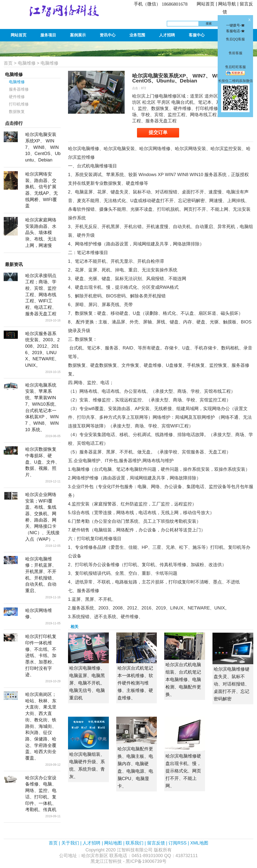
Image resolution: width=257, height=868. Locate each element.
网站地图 (113, 843)
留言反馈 (156, 843)
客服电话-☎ (235, 31)
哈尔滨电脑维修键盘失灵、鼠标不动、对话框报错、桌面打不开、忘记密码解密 (232, 684)
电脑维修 (27, 63)
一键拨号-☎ (235, 25)
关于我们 (70, 843)
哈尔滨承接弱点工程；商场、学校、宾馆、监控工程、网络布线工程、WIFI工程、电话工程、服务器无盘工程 (41, 295)
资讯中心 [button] (108, 35)
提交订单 (158, 132)
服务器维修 (19, 89)
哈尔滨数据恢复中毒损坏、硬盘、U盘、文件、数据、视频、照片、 (42, 462)
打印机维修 (19, 104)
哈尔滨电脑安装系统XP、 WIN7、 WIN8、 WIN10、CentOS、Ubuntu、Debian (43, 147)
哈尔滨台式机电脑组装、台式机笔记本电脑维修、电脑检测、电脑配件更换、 (183, 680)
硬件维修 (17, 97)
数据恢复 (17, 112)
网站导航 (227, 4)
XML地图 (199, 843)
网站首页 (206, 4)
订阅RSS (177, 843)
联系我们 (135, 843)
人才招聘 (92, 843)
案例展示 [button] (78, 35)
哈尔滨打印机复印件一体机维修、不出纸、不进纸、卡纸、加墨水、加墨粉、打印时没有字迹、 (41, 656)
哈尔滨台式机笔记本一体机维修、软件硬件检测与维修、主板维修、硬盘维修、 (135, 683)
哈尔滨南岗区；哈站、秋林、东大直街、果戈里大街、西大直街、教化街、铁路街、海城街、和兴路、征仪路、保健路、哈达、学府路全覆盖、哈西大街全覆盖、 (41, 726)
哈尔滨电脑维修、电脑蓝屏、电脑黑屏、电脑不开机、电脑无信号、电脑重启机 (87, 683)
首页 (8, 63)
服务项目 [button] (48, 35)
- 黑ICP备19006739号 (145, 861)
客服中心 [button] (197, 35)
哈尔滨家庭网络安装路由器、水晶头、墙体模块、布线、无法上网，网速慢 (41, 233)
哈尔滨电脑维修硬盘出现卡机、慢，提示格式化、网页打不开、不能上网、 (183, 771)
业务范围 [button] (137, 35)
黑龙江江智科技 (106, 861)
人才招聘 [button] (167, 35)
